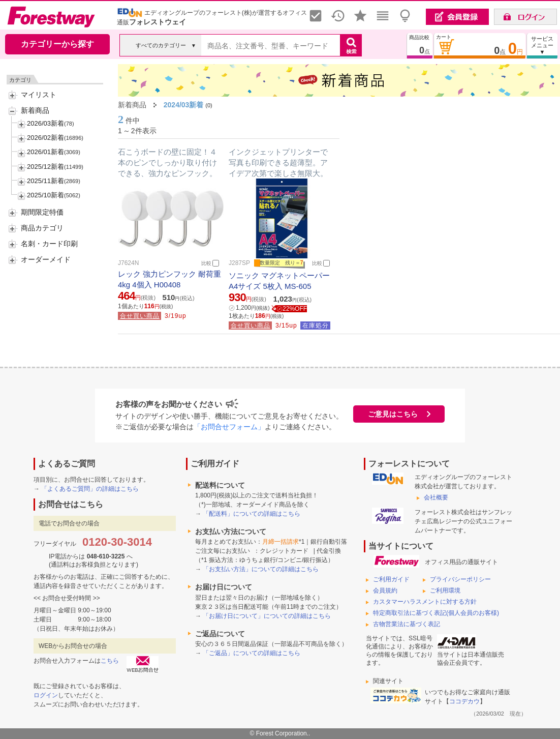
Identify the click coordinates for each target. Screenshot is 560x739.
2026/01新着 (45, 152)
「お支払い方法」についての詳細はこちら (261, 569)
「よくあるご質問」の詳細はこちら (90, 489)
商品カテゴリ (42, 228)
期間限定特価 (42, 212)
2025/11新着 (45, 181)
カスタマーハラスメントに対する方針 (425, 602)
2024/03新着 (184, 105)
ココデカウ (464, 701)
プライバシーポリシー (460, 579)
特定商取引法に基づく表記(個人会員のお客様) (436, 613)
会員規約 (385, 590)
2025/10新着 (45, 195)
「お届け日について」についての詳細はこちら (267, 616)
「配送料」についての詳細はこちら (252, 514)
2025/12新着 (45, 167)
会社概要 (436, 497)
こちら (110, 661)
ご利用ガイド (391, 579)
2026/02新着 (45, 138)
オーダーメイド (46, 259)
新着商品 (35, 110)
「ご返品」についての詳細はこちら (252, 653)
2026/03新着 (45, 123)
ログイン (46, 695)
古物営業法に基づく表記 (407, 624)
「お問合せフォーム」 (229, 427)
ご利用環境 (445, 590)
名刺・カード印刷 (49, 244)
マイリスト (39, 95)
